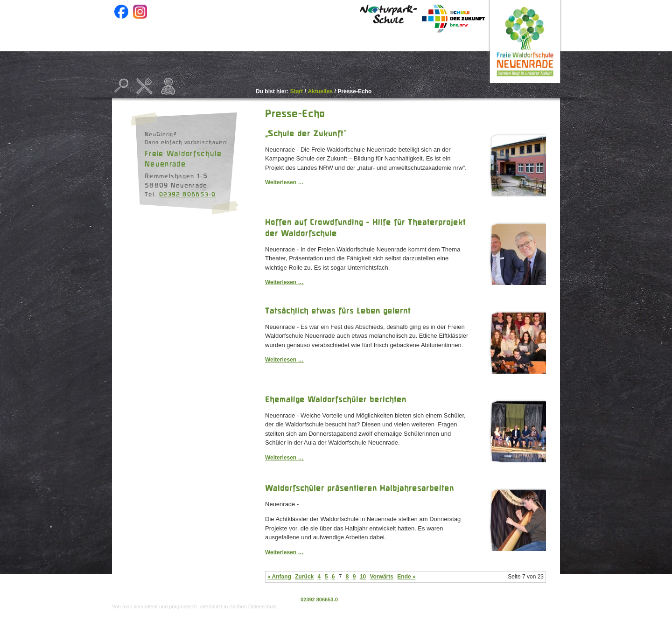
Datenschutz (513, 599)
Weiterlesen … (284, 182)
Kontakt (459, 56)
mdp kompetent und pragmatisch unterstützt (172, 606)
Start (135, 54)
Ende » (406, 577)
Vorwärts (381, 577)
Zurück (304, 577)
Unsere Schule (265, 54)
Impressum (546, 599)
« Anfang (279, 577)
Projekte (339, 54)
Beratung (400, 54)
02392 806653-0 (188, 194)
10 (363, 577)
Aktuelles (190, 54)
